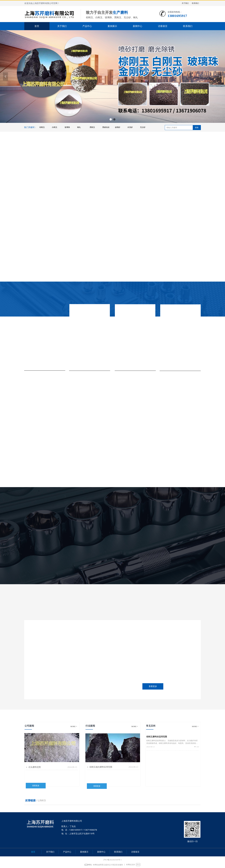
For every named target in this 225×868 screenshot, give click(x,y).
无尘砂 (143, 127)
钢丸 (79, 127)
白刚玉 (55, 127)
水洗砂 (130, 127)
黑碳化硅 (106, 127)
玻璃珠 (67, 127)
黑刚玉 (92, 127)
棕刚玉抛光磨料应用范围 (101, 767)
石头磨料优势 (35, 767)
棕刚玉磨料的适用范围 (157, 737)
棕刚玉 (42, 127)
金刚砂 (118, 127)
